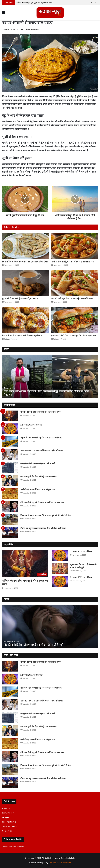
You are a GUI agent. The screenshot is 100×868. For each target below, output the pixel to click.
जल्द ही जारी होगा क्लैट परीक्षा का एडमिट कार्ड (38, 464)
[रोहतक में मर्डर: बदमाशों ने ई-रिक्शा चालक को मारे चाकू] (10, 442)
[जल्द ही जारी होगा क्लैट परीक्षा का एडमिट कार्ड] (10, 468)
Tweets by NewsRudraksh (13, 846)
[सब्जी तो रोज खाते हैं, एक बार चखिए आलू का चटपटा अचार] (75, 246)
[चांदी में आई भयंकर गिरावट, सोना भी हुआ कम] (10, 494)
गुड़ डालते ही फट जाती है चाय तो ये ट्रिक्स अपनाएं (20, 299)
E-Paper (6, 817)
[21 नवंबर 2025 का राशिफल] (60, 582)
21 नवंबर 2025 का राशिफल (81, 577)
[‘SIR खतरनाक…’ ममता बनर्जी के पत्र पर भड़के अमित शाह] (10, 455)
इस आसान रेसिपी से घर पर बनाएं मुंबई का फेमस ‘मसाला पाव (74, 336)
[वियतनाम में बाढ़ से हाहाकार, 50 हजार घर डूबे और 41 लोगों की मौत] (10, 519)
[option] (50, 376)
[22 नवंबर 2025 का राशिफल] (10, 429)
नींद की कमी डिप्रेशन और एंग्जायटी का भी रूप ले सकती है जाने (33, 645)
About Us (6, 808)
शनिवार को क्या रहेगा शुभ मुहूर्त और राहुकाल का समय (34, 3)
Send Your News (9, 826)
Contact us (7, 831)
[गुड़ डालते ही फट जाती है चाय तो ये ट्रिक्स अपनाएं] (26, 283)
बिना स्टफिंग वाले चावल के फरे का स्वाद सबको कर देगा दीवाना (25, 262)
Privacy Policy (8, 813)
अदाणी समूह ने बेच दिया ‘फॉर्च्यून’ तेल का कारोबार (39, 477)
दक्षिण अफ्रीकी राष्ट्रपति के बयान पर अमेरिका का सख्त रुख (42, 502)
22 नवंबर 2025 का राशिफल (31, 425)
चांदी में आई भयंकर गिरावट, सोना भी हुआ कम (37, 489)
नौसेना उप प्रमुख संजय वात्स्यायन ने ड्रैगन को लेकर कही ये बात (43, 528)
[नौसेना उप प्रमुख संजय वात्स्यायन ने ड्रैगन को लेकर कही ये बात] (10, 532)
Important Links (9, 822)
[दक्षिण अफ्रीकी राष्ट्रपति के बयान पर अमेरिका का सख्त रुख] (10, 507)
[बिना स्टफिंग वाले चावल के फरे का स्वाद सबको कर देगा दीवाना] (26, 246)
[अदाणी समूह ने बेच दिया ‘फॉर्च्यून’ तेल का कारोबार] (10, 481)
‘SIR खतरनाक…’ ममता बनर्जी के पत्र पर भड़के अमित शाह (42, 451)
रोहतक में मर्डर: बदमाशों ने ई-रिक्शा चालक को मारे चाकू (41, 438)
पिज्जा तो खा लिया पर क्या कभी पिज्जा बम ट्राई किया (22, 336)
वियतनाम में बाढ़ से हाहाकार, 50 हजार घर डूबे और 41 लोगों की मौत (45, 515)
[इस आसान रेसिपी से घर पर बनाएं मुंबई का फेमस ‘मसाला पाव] (75, 320)
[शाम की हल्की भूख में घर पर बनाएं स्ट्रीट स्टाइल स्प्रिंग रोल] (75, 283)
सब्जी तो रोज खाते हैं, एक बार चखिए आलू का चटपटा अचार (73, 262)
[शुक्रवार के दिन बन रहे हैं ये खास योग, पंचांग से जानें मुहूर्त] (60, 569)
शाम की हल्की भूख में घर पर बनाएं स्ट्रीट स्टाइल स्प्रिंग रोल (72, 299)
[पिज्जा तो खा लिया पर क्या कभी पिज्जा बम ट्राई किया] (26, 320)
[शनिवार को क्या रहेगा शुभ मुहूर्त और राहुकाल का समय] (10, 416)
